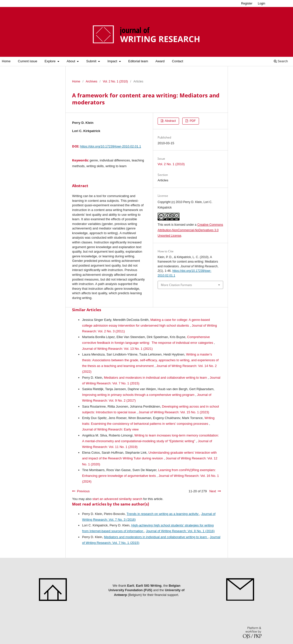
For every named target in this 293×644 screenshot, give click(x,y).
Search (281, 61)
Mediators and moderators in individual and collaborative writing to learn (156, 378)
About (71, 61)
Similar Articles (87, 310)
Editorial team (138, 61)
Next (213, 491)
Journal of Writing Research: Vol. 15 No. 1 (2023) (174, 412)
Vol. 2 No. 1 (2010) (115, 81)
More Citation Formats (176, 285)
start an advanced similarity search (117, 499)
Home (6, 61)
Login (262, 3)
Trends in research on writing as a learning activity (163, 514)
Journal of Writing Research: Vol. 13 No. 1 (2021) (117, 349)
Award (160, 61)
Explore (51, 61)
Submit (92, 61)
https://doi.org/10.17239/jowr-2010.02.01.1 (110, 146)
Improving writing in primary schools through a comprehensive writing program (139, 395)
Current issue (28, 61)
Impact (113, 61)
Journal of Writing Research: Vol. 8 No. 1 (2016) (180, 531)
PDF (192, 121)
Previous (83, 491)
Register (247, 3)
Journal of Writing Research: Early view (110, 429)
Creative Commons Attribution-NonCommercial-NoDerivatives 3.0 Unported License (190, 230)
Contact (178, 61)
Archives (92, 81)
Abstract (170, 121)
